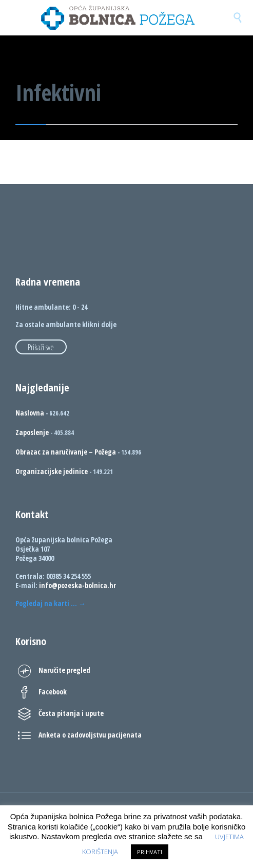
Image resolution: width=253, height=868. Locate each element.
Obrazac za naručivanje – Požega (66, 452)
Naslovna (30, 413)
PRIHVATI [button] (150, 852)
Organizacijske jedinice (52, 471)
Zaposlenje (32, 432)
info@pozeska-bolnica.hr (77, 585)
